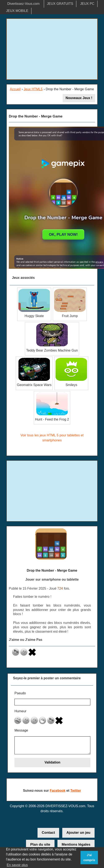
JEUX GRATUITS (60, 4)
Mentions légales (76, 844)
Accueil (15, 89)
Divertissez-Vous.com (23, 4)
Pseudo (20, 693)
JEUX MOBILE (17, 11)
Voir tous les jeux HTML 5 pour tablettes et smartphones (52, 438)
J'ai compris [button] (89, 858)
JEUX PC (87, 4)
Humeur (20, 711)
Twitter (76, 791)
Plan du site (40, 844)
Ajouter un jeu (78, 833)
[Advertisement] (52, 49)
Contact (48, 833)
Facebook (58, 791)
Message (21, 730)
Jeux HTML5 (33, 89)
